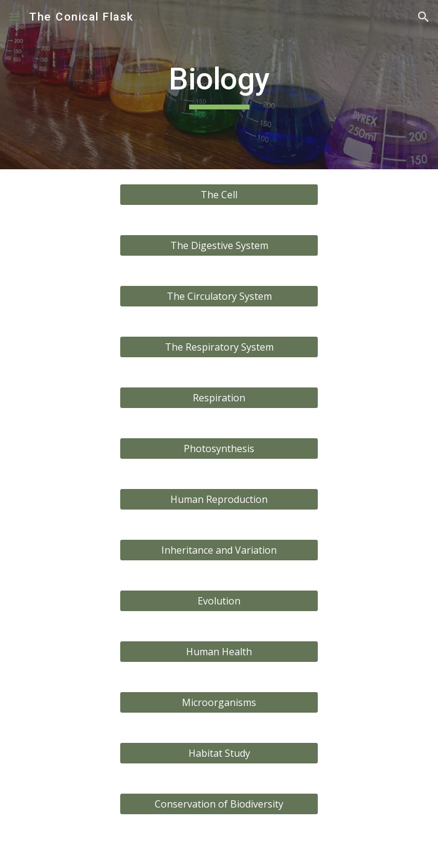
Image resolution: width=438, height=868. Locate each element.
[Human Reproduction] (219, 499)
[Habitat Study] (219, 753)
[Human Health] (219, 652)
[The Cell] (219, 195)
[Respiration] (219, 398)
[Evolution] (219, 601)
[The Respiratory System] (219, 347)
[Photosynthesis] (219, 449)
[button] (14, 17)
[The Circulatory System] (219, 296)
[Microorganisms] (219, 702)
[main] (219, 85)
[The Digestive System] (219, 245)
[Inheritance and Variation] (219, 550)
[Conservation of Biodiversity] (219, 804)
